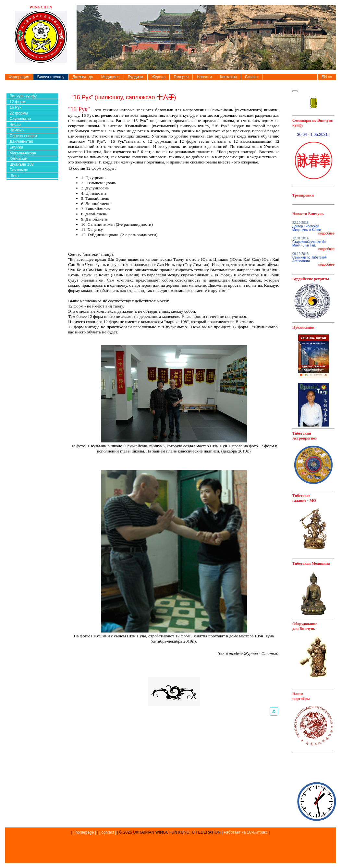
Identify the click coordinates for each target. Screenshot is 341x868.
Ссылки (252, 77)
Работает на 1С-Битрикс (246, 832)
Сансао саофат (24, 136)
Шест (14, 176)
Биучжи (17, 147)
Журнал (159, 77)
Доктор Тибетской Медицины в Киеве (307, 228)
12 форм (18, 102)
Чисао (15, 125)
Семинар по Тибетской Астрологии (310, 259)
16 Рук (16, 107)
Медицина (110, 77)
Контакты (228, 77)
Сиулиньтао (20, 119)
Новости (204, 77)
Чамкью (17, 130)
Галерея (181, 77)
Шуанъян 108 (22, 164)
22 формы (19, 113)
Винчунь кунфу (51, 77)
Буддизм (136, 77)
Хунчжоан (19, 159)
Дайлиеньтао (22, 141)
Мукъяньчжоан (23, 153)
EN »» (327, 77)
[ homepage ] (84, 832)
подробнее (326, 233)
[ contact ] (108, 832)
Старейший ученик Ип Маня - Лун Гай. (309, 244)
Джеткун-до (83, 77)
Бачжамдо (19, 170)
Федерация (19, 77)
